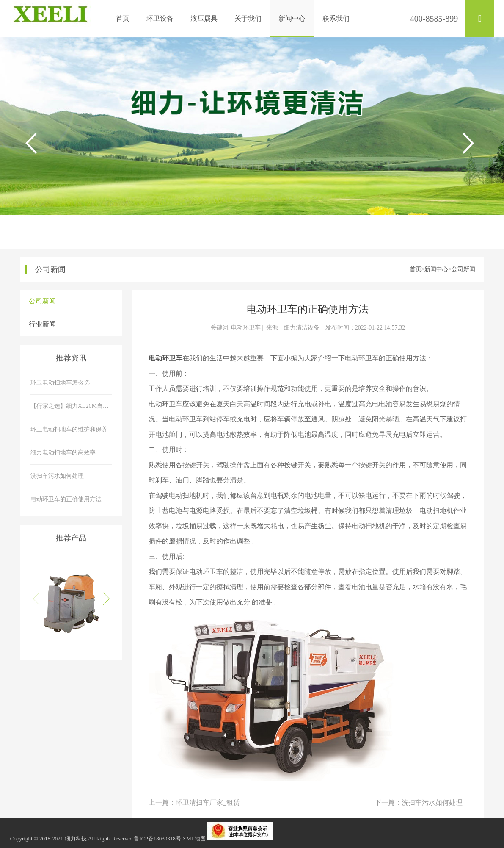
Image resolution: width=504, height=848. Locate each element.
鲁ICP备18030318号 (157, 838)
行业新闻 (42, 324)
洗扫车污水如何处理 (432, 802)
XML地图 (194, 838)
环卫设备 (160, 18)
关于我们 (248, 18)
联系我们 (336, 18)
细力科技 (76, 838)
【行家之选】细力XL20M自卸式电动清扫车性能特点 (71, 406)
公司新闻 (463, 269)
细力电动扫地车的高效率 (63, 453)
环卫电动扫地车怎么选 (60, 383)
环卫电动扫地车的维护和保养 (69, 429)
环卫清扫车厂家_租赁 (208, 802)
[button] (103, 599)
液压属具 (204, 18)
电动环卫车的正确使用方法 (66, 499)
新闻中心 (292, 18)
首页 (123, 18)
